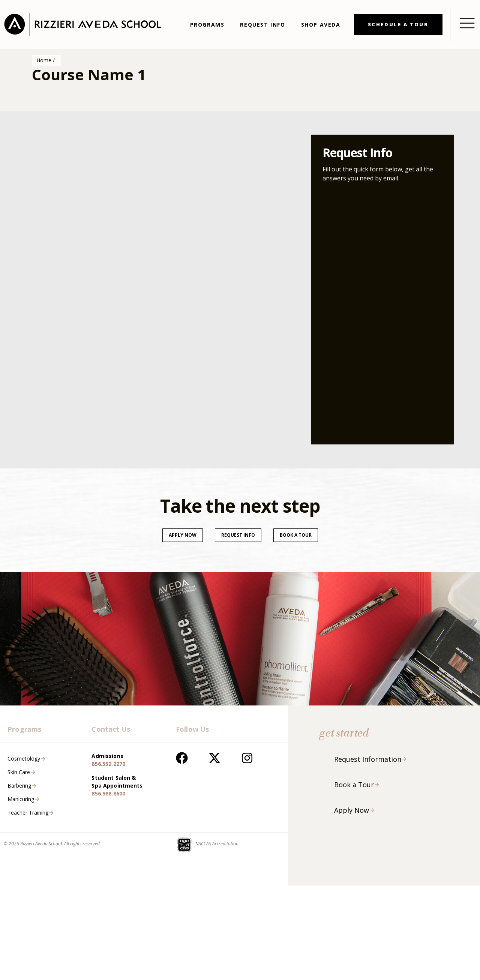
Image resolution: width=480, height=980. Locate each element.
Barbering (19, 786)
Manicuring (21, 799)
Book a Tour (354, 785)
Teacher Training (28, 813)
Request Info (238, 535)
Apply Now (183, 535)
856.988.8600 (108, 793)
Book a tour (296, 535)
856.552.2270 (108, 764)
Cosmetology (24, 759)
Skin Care (19, 772)
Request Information (368, 759)
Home (44, 60)
